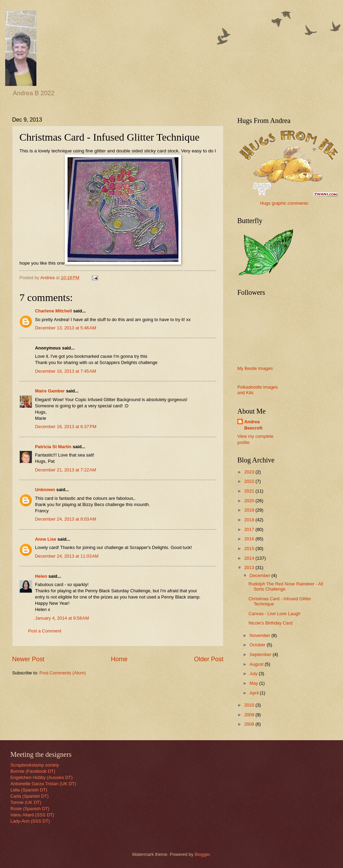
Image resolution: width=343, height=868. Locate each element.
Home (119, 659)
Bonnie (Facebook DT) (33, 771)
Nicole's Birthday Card (270, 623)
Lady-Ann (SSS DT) (30, 821)
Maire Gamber (50, 391)
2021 (250, 491)
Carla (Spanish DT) (29, 796)
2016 (250, 539)
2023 (250, 472)
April (254, 693)
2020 (250, 501)
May (254, 683)
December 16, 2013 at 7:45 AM (65, 371)
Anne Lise (46, 539)
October (258, 645)
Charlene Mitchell (54, 311)
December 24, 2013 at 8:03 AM (65, 519)
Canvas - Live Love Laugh (274, 614)
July (254, 674)
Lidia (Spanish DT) (29, 790)
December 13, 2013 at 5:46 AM (65, 328)
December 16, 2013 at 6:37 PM (66, 427)
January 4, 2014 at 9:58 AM (62, 618)
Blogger (202, 854)
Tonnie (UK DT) (26, 802)
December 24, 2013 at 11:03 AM (67, 556)
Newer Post (28, 659)
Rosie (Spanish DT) (30, 809)
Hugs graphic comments (284, 203)
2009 (250, 715)
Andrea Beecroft (253, 425)
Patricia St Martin (53, 447)
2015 (250, 548)
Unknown (45, 490)
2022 (250, 481)
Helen (41, 576)
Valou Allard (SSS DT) (32, 815)
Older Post (209, 659)
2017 (250, 529)
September (261, 654)
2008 (250, 724)
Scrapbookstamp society (35, 765)
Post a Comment (45, 631)
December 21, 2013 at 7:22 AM (65, 470)
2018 (250, 520)
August (257, 664)
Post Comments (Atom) (63, 673)
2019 (250, 510)
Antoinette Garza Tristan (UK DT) (43, 784)
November (260, 635)
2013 (250, 568)
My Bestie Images (255, 368)
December (260, 575)
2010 (250, 705)
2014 (250, 558)
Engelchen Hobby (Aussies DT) (42, 777)
